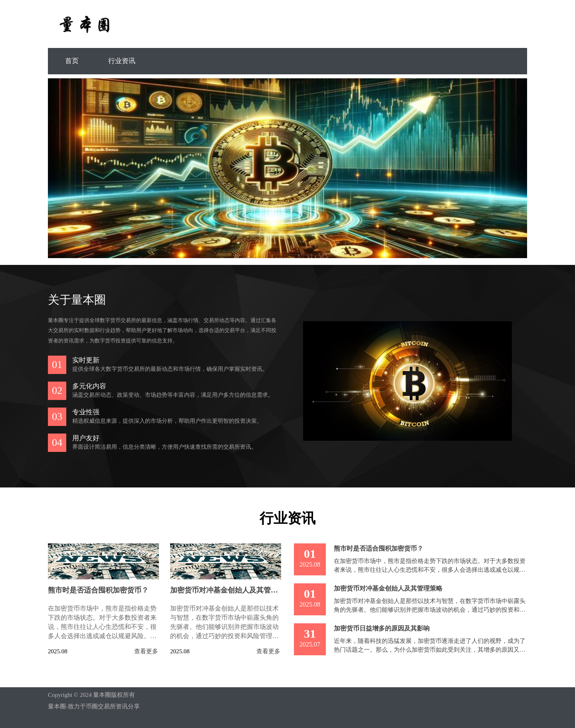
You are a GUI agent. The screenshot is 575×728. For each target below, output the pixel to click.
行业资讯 (122, 61)
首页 (72, 61)
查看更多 (146, 651)
